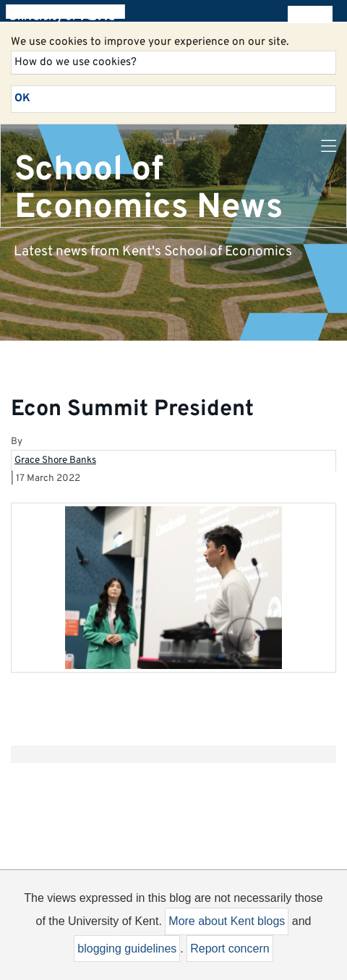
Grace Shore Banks (55, 460)
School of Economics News (149, 189)
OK (22, 98)
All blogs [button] (310, 14)
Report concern (230, 949)
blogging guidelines (127, 949)
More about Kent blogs (227, 921)
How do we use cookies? (76, 62)
